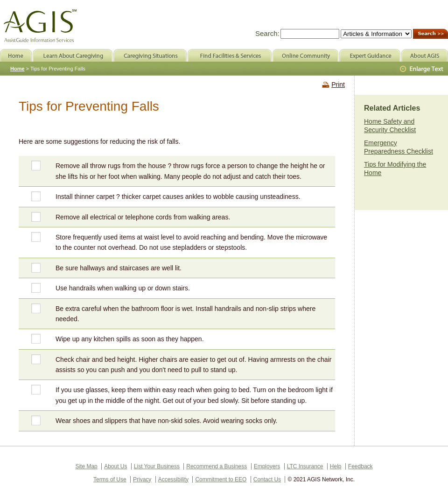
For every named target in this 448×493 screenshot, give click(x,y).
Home (17, 69)
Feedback (360, 466)
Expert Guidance (370, 55)
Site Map (86, 466)
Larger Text (422, 69)
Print (338, 85)
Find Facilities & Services (230, 55)
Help (336, 466)
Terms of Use (110, 479)
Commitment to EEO (221, 479)
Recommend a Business (217, 466)
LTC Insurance (305, 466)
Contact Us (267, 479)
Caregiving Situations (150, 55)
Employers (267, 466)
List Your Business (157, 466)
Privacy (142, 479)
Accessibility (173, 479)
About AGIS (425, 55)
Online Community (305, 55)
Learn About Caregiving (73, 55)
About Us (115, 466)
